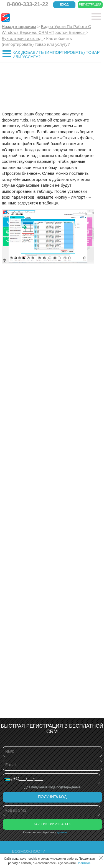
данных (62, 832)
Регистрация (90, 4)
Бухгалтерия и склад (22, 38)
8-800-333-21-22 (28, 4)
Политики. (84, 863)
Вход (64, 4)
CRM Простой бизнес (42, 17)
